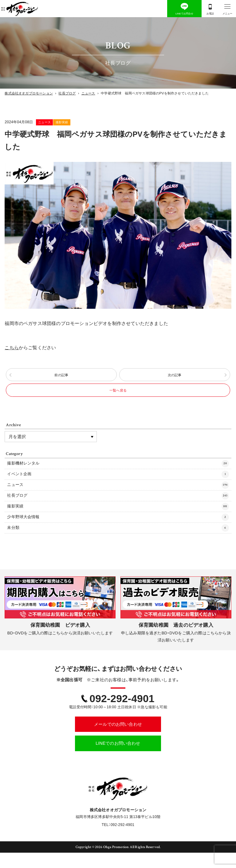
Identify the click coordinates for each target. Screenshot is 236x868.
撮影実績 (88, 122)
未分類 (118, 543)
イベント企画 (118, 484)
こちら (12, 348)
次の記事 (175, 377)
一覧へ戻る (118, 397)
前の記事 (61, 377)
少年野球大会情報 (118, 531)
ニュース (53, 122)
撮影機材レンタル (118, 472)
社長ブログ (118, 508)
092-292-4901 (122, 714)
